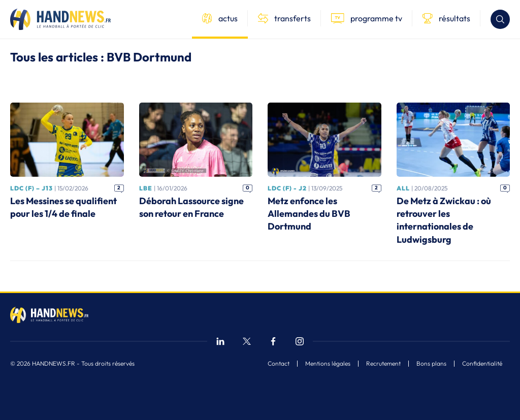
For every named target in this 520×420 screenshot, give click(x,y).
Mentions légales (328, 364)
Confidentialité (482, 364)
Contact (279, 364)
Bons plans (431, 364)
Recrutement (383, 364)
